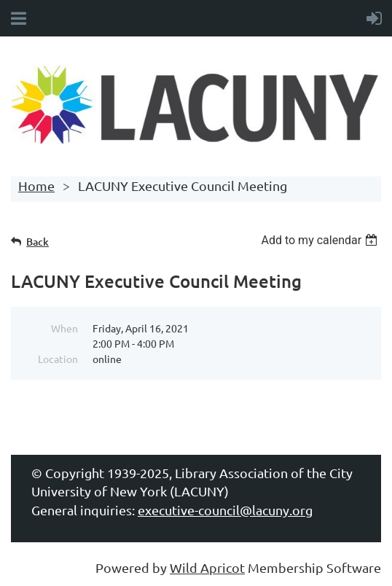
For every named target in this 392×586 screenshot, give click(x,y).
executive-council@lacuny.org (225, 510)
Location (58, 359)
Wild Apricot (207, 567)
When (64, 328)
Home (36, 185)
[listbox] (321, 240)
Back (38, 242)
